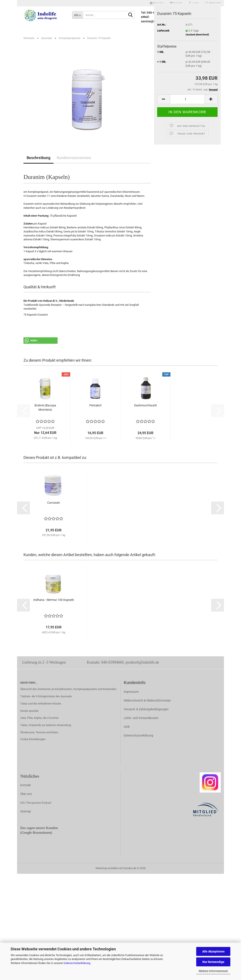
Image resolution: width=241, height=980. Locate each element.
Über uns (26, 794)
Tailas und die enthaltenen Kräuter (41, 704)
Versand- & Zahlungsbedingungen (146, 709)
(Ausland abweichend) (197, 35)
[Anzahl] (187, 99)
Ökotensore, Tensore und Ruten (39, 732)
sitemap (26, 811)
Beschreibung (38, 158)
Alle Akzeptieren (213, 951)
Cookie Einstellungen (33, 739)
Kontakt (26, 785)
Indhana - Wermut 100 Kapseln (54, 600)
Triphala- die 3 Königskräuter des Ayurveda (46, 696)
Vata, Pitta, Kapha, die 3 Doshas (39, 718)
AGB (127, 727)
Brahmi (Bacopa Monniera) (45, 407)
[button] (164, 99)
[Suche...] (77, 15)
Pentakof (95, 405)
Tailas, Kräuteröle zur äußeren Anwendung (46, 725)
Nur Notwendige (213, 962)
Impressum (131, 692)
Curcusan (54, 503)
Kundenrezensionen (74, 158)
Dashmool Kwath (146, 405)
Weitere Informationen (213, 971)
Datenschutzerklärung (77, 963)
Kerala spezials (29, 711)
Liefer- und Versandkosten (141, 718)
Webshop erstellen (107, 868)
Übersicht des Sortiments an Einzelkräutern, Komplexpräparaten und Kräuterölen (68, 689)
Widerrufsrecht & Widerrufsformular (147, 700)
